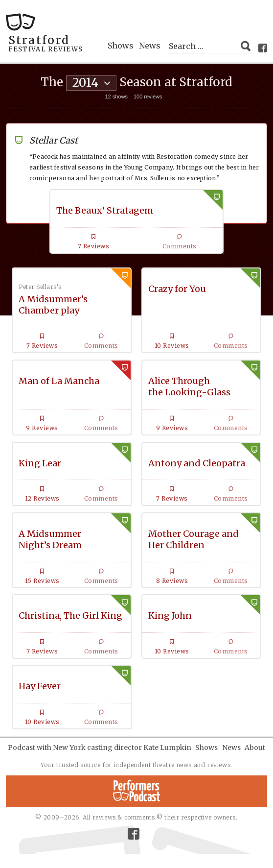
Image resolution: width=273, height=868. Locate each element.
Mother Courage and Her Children (193, 539)
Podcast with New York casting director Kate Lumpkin (100, 747)
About (255, 747)
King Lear (40, 463)
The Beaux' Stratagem (105, 210)
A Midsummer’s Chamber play (53, 305)
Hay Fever (40, 686)
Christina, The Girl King (70, 615)
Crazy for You (177, 289)
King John (170, 615)
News (150, 46)
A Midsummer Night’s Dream (50, 539)
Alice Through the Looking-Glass (189, 386)
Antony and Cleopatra (197, 463)
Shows (121, 46)
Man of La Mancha (59, 381)
